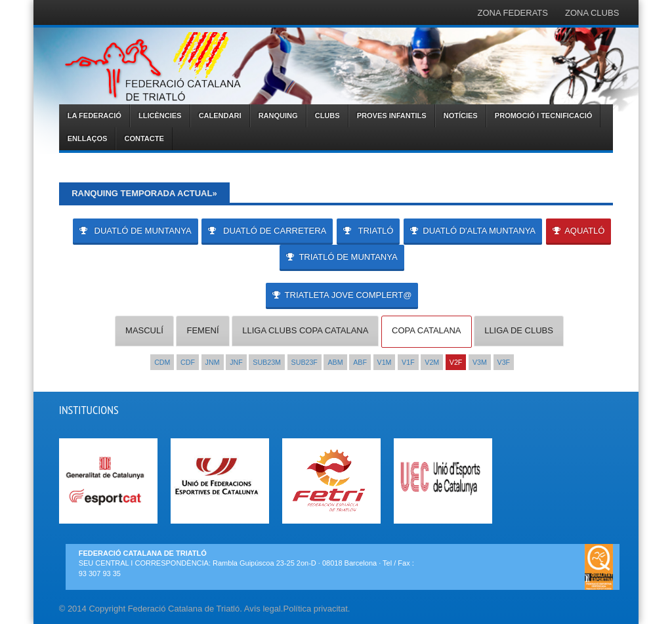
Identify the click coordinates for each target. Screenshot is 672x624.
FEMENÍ (202, 330)
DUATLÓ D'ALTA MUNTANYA (473, 231)
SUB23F (304, 362)
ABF (360, 362)
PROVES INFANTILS (392, 115)
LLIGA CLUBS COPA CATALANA (305, 330)
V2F (456, 362)
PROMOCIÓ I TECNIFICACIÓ (544, 115)
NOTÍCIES (461, 115)
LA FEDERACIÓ (94, 115)
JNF (236, 362)
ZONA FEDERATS (513, 13)
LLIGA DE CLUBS (519, 330)
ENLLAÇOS (88, 138)
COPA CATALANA (426, 330)
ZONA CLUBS (592, 13)
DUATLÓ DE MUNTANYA (136, 231)
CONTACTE (144, 138)
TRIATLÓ (368, 231)
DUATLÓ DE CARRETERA (267, 231)
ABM (335, 362)
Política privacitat (315, 609)
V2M (432, 362)
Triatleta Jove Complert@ (342, 295)
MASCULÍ (144, 330)
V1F (408, 362)
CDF (188, 362)
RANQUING (278, 115)
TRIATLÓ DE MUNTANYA (342, 257)
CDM (162, 362)
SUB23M (267, 362)
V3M (480, 362)
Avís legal (262, 609)
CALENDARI (220, 115)
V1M (385, 362)
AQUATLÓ (579, 231)
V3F (504, 362)
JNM (213, 362)
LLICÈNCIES (160, 115)
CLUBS (327, 115)
